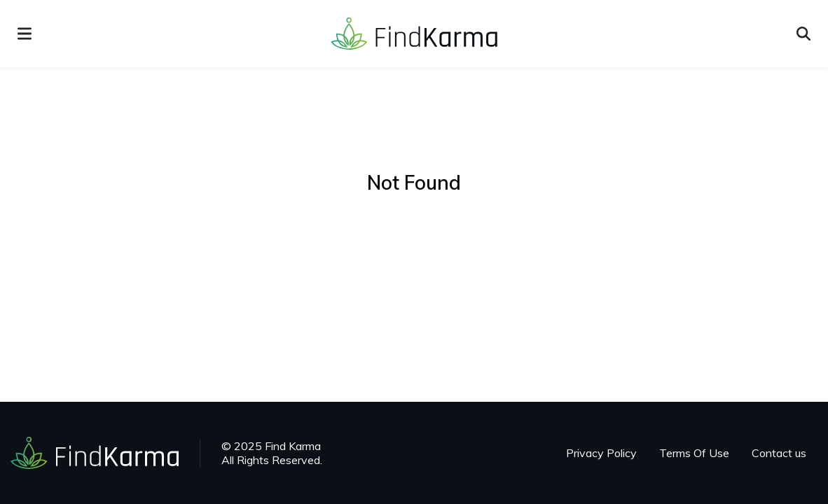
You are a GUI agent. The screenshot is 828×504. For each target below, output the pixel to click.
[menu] (25, 34)
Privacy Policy (601, 453)
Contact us (779, 453)
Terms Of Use (694, 453)
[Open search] (803, 34)
